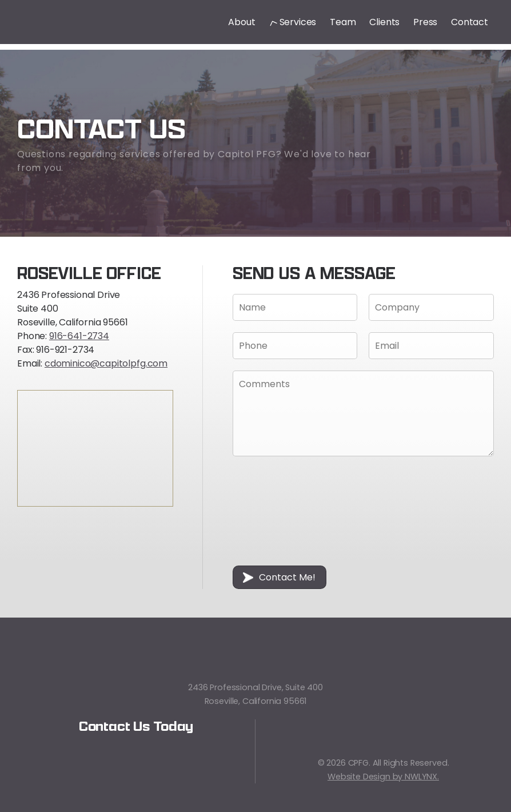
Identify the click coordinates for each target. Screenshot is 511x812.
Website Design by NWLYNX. (383, 777)
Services (293, 22)
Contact (470, 22)
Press (425, 22)
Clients (384, 22)
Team (343, 22)
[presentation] (280, 513)
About (241, 22)
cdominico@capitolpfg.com (106, 363)
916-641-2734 (79, 336)
